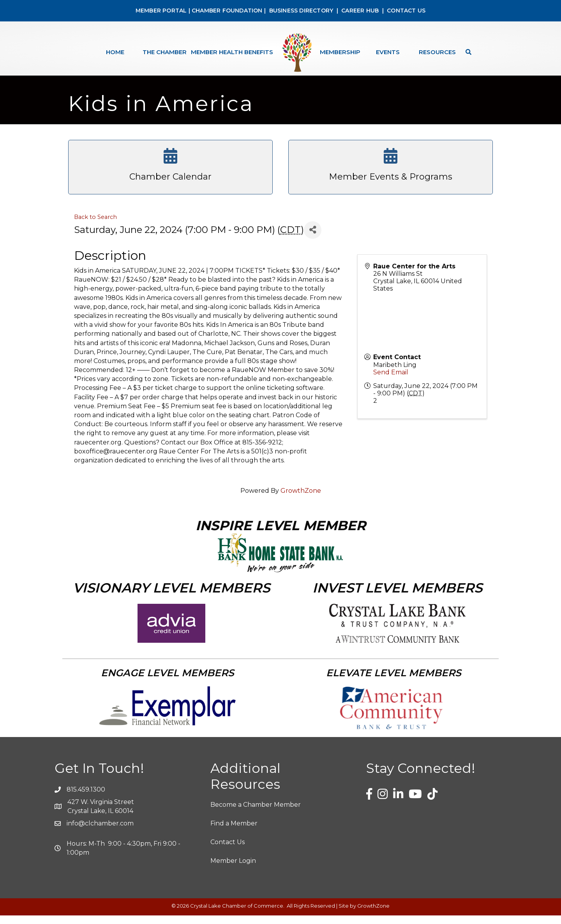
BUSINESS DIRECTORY (300, 11)
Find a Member (234, 831)
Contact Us (228, 850)
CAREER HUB (360, 11)
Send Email (391, 380)
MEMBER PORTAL (161, 11)
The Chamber (165, 52)
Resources (437, 52)
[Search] (467, 52)
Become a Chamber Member (256, 813)
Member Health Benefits (232, 52)
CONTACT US (406, 11)
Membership (340, 52)
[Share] (313, 238)
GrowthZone (301, 499)
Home (115, 52)
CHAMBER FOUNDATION (227, 11)
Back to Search (95, 225)
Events (388, 52)
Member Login (233, 869)
